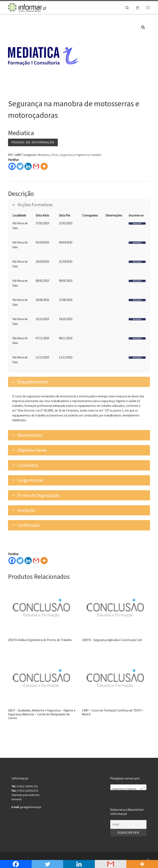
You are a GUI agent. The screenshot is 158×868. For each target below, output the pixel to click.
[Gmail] (36, 561)
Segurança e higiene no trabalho (81, 155)
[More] (44, 561)
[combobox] (128, 787)
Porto (55, 155)
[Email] (128, 825)
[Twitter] (20, 561)
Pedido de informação (33, 142)
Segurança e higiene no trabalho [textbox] (129, 789)
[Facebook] (12, 561)
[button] (143, 27)
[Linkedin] (28, 561)
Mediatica (44, 155)
